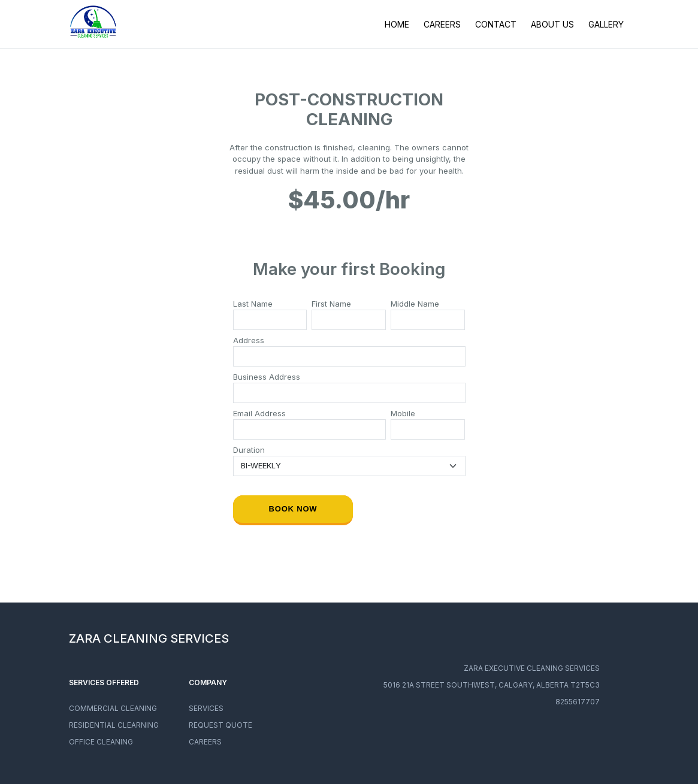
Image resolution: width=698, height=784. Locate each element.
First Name (331, 304)
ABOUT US (552, 24)
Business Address (267, 377)
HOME (397, 24)
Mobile (403, 413)
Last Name (253, 304)
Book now (293, 509)
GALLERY (606, 24)
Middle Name (415, 304)
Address (249, 340)
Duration (249, 450)
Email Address (259, 413)
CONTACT (496, 24)
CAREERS (442, 24)
